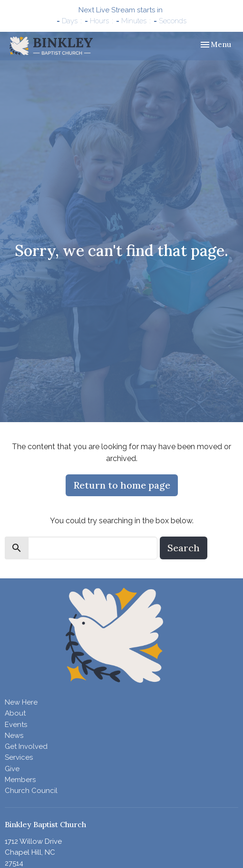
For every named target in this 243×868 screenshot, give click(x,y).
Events (16, 725)
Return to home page (122, 485)
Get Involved (26, 746)
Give (12, 769)
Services (19, 757)
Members (20, 780)
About (15, 713)
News (14, 736)
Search (184, 548)
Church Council (31, 791)
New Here (21, 702)
